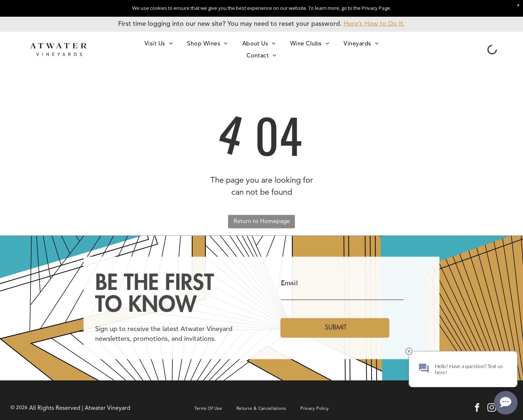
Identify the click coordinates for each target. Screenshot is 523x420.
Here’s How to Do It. (374, 24)
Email (289, 283)
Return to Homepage (262, 222)
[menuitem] (159, 43)
